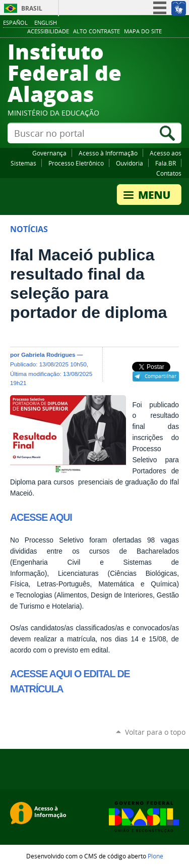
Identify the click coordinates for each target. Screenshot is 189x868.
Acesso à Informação (108, 153)
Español (15, 22)
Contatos (169, 173)
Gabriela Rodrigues (48, 355)
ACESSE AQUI (41, 517)
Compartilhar (161, 376)
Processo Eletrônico (76, 163)
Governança (49, 153)
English (46, 22)
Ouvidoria (130, 163)
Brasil (32, 8)
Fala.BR (166, 163)
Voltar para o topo (155, 732)
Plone (155, 856)
